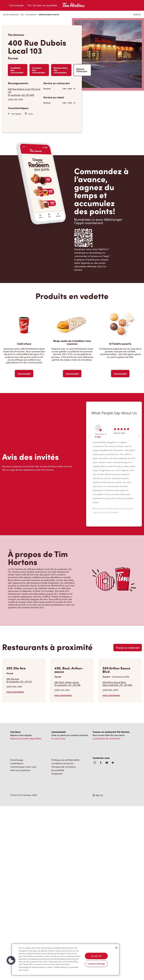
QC (22, 14)
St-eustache (31, 14)
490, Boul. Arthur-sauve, (67, 684)
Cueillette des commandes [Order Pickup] (17, 70)
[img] (113, 763)
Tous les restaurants (11, 14)
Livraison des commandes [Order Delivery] (39, 70)
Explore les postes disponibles (26, 738)
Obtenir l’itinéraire (82, 70)
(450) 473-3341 (62, 690)
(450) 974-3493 (14, 687)
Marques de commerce (64, 767)
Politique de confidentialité (65, 760)
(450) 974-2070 (110, 690)
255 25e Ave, (19, 680)
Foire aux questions (20, 770)
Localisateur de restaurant (106, 738)
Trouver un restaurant (128, 648)
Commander (17, 5)
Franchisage (17, 760)
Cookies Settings (96, 964)
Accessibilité (58, 770)
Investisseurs (17, 763)
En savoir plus (59, 738)
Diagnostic (57, 774)
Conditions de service (62, 763)
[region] (65, 959)
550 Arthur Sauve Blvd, (117, 684)
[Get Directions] (24, 92)
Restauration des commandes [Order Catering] (61, 70)
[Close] (116, 948)
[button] (11, 960)
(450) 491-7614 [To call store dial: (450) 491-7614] (15, 99)
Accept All (96, 956)
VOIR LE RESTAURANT (15, 692)
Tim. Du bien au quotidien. (43, 5)
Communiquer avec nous (23, 767)
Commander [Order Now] (24, 374)
